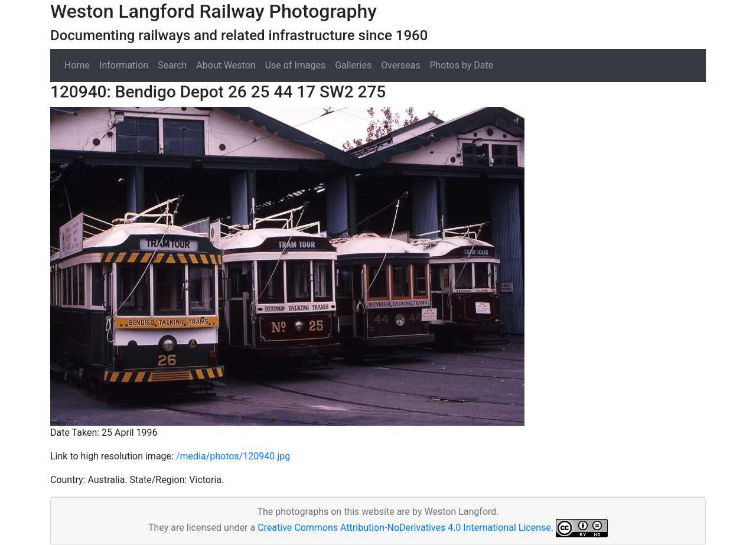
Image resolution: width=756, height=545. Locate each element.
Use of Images (296, 65)
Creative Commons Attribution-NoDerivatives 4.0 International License (404, 528)
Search (172, 65)
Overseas (400, 65)
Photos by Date (461, 65)
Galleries (353, 65)
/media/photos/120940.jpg (233, 456)
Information (124, 65)
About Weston (226, 65)
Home (77, 65)
